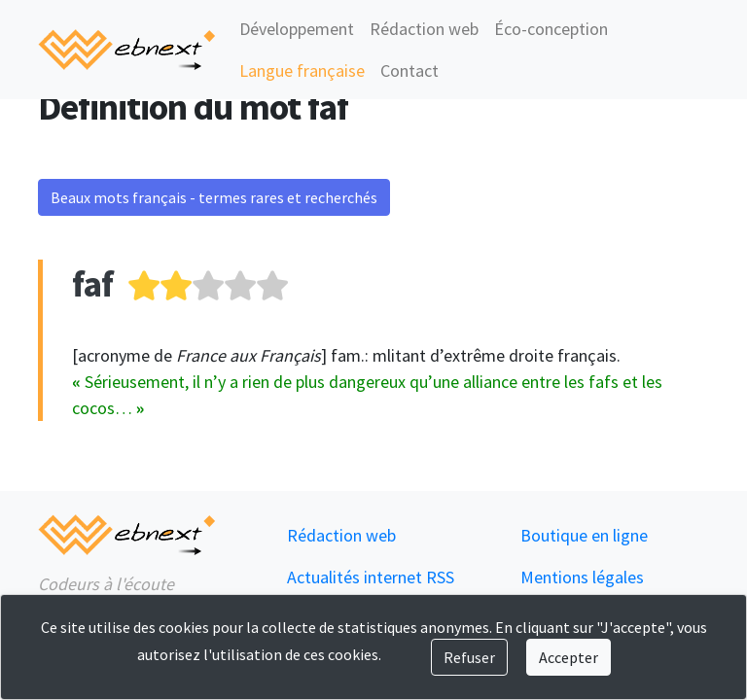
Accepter (569, 657)
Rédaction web (424, 29)
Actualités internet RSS (371, 577)
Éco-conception (551, 29)
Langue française (302, 70)
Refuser (469, 657)
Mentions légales (582, 577)
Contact (409, 70)
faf (92, 283)
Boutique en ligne (584, 535)
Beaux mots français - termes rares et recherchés (214, 197)
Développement (297, 29)
